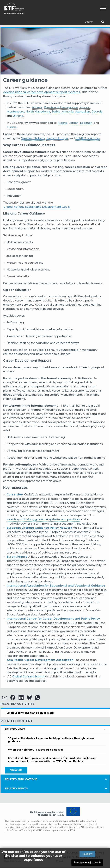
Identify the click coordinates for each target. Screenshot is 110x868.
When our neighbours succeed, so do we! (35, 750)
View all (16, 770)
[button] (5, 697)
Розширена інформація (87, 862)
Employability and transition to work (30, 713)
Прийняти (87, 854)
